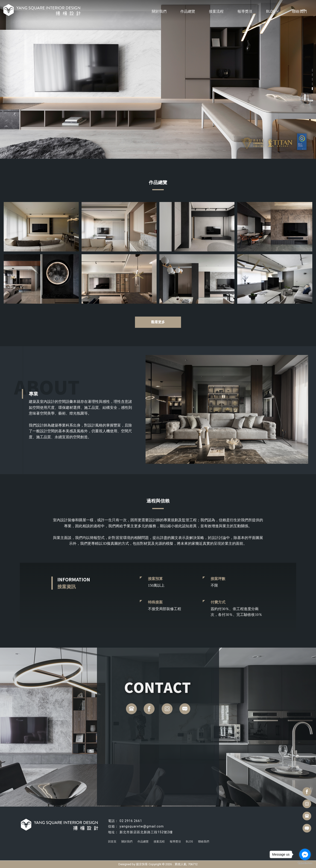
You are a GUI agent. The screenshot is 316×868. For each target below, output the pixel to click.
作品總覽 (188, 11)
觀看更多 (158, 322)
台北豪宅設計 (174, 845)
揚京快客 (142, 864)
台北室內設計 (155, 845)
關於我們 (159, 11)
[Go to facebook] (305, 854)
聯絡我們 (299, 11)
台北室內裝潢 (193, 845)
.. (173, 864)
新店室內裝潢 (211, 845)
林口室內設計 (123, 845)
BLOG (272, 11)
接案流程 (216, 11)
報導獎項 (245, 11)
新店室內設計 (105, 845)
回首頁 (112, 842)
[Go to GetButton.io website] (305, 863)
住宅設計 (139, 845)
